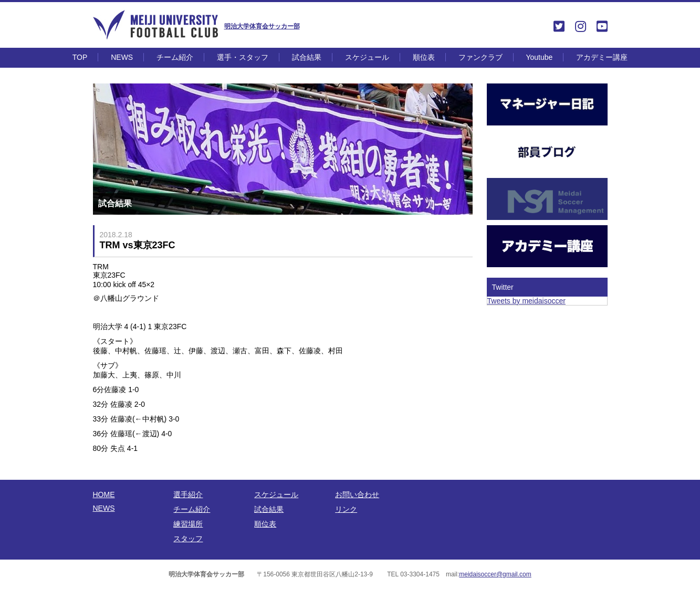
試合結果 (307, 57)
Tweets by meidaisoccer (526, 301)
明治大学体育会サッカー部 (262, 26)
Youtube (539, 57)
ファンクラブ (480, 57)
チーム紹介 (175, 57)
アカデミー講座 (602, 57)
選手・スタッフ (243, 57)
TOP (80, 57)
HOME (104, 494)
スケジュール (367, 57)
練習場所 (188, 524)
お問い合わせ (357, 494)
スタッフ (188, 539)
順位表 (424, 57)
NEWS (122, 57)
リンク (346, 509)
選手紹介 (188, 494)
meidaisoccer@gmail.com (495, 574)
